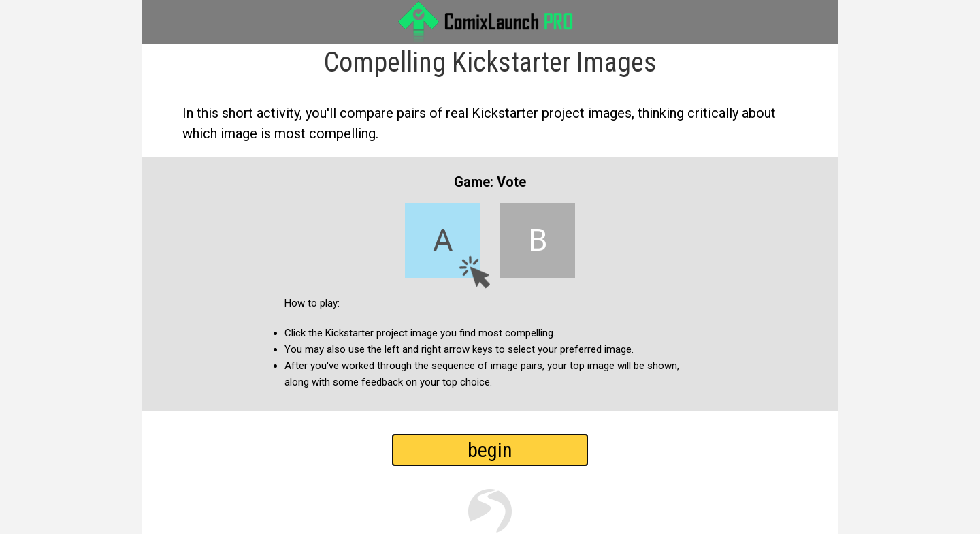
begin (490, 450)
